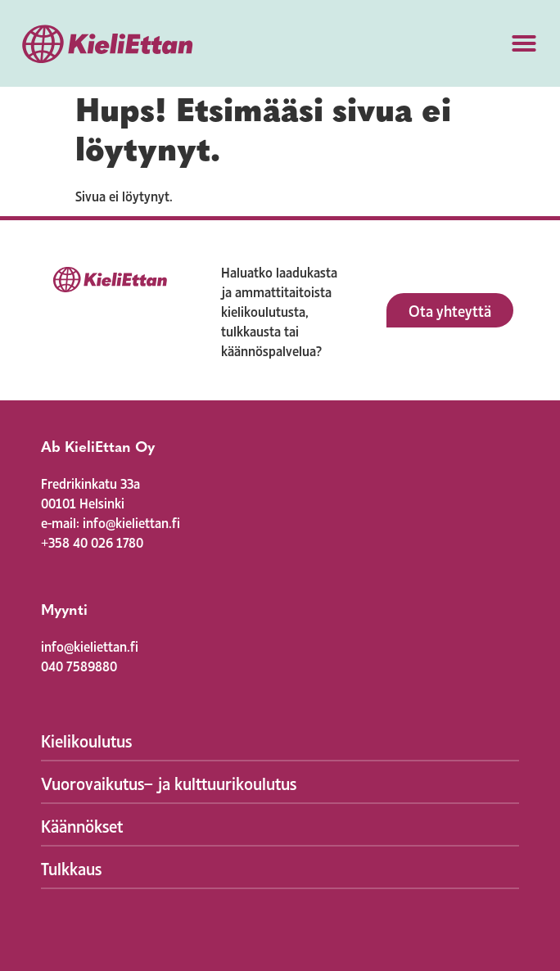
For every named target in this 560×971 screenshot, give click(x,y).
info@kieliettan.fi (90, 645)
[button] (524, 43)
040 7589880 (79, 665)
